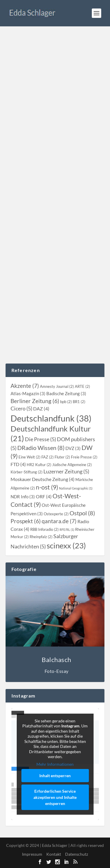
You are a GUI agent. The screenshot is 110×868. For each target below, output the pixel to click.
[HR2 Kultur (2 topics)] (39, 465)
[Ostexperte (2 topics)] (56, 514)
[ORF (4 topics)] (44, 497)
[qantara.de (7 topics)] (59, 521)
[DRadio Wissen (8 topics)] (41, 448)
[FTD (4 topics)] (18, 464)
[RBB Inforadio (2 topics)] (44, 529)
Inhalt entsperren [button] (55, 776)
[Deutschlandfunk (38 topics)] (51, 418)
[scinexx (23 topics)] (66, 545)
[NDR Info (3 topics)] (23, 497)
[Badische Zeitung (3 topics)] (66, 393)
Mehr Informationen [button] (55, 764)
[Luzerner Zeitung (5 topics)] (66, 471)
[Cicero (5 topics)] (21, 409)
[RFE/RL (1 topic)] (67, 530)
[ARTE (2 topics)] (82, 386)
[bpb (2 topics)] (66, 402)
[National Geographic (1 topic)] (76, 488)
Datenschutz (77, 854)
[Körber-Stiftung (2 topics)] (27, 472)
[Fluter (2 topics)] (62, 457)
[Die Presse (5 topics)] (40, 439)
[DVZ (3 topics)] (73, 448)
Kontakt (54, 854)
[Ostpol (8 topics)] (82, 513)
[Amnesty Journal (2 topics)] (57, 386)
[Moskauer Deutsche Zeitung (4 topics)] (43, 479)
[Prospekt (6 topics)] (26, 521)
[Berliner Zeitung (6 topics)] (35, 401)
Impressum (32, 854)
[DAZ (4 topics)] (41, 409)
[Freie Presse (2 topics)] (84, 457)
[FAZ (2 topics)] (48, 457)
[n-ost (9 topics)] (47, 487)
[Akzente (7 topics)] (25, 386)
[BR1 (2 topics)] (79, 402)
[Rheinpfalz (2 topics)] (41, 537)
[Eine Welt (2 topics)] (29, 457)
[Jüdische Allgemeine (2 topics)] (72, 465)
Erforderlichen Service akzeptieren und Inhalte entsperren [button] (55, 797)
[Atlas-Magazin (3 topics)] (28, 393)
